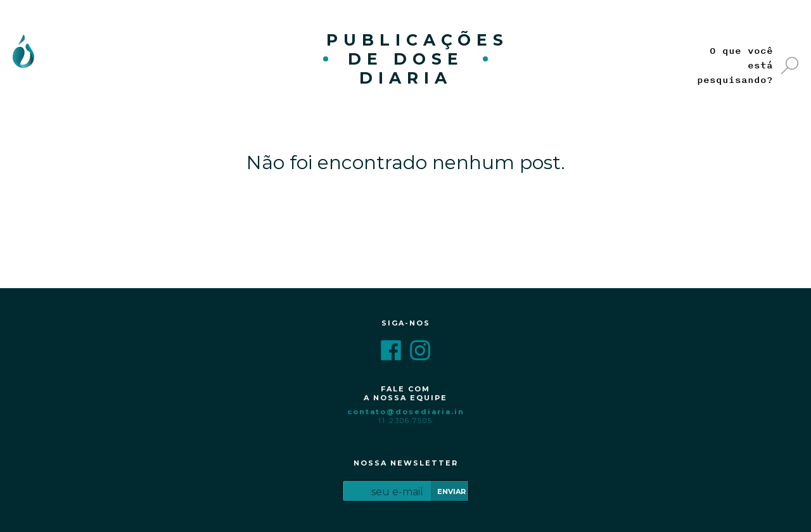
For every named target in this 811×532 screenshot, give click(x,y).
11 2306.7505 (405, 421)
